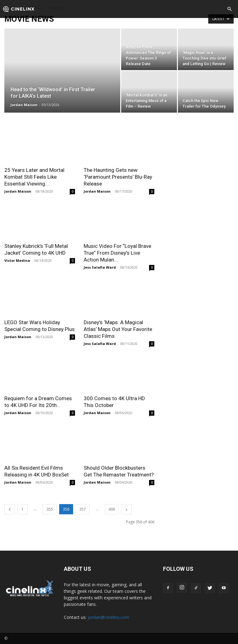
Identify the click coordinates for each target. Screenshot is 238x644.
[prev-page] (10, 509)
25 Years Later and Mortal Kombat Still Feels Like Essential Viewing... (34, 177)
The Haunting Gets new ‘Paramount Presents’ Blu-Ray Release (118, 177)
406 (112, 509)
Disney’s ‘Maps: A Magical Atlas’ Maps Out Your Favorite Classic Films (118, 329)
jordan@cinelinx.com (108, 617)
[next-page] (126, 509)
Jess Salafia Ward (100, 267)
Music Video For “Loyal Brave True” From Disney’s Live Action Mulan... (117, 253)
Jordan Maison (24, 105)
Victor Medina (17, 260)
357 (83, 509)
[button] (229, 9)
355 (50, 509)
